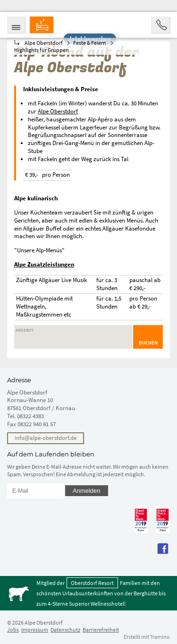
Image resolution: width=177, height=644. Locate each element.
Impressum (35, 630)
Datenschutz (65, 630)
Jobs (13, 630)
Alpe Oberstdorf (58, 111)
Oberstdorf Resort (92, 583)
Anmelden (87, 491)
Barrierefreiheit (101, 630)
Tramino (160, 637)
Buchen (148, 343)
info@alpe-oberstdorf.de (46, 438)
